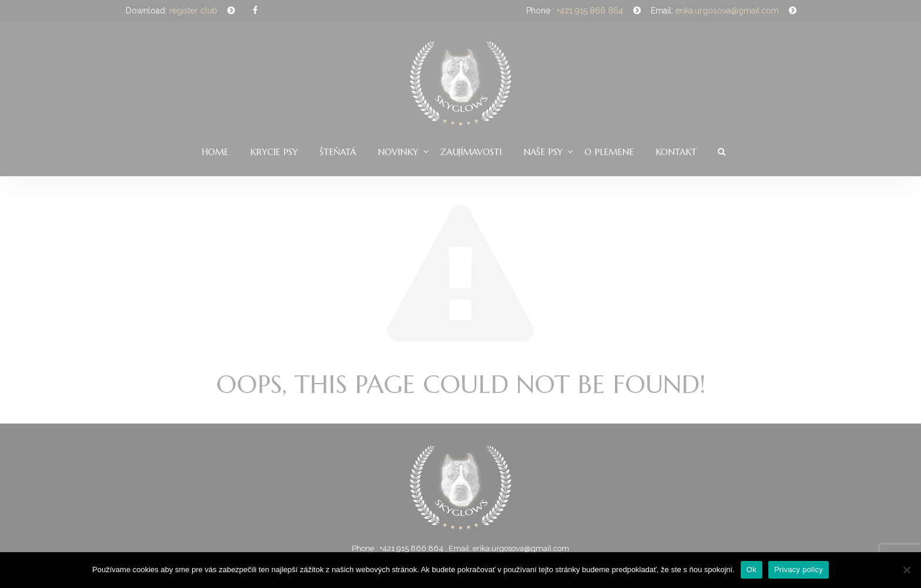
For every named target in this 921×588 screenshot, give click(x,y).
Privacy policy (799, 569)
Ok (752, 569)
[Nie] (906, 570)
